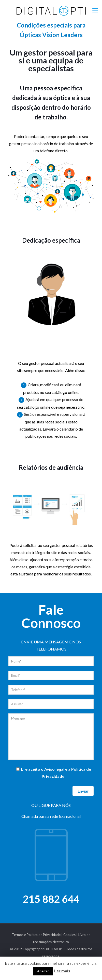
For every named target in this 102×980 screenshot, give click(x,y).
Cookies (69, 935)
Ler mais (62, 971)
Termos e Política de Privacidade (36, 935)
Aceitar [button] (43, 971)
